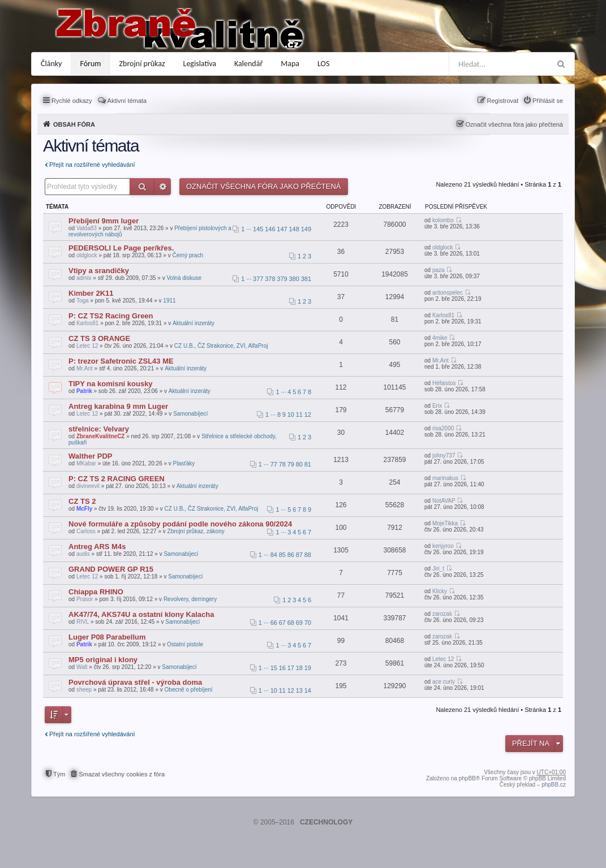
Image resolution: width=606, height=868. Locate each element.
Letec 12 (87, 346)
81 (308, 464)
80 (299, 464)
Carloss (86, 531)
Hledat (142, 187)
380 (294, 279)
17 (291, 668)
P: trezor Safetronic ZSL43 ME (121, 361)
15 (274, 668)
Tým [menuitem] (59, 774)
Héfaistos (444, 383)
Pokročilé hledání (163, 187)
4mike (440, 338)
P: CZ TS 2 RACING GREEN (117, 479)
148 (294, 229)
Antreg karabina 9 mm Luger (118, 406)
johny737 (444, 455)
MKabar (86, 463)
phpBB (467, 778)
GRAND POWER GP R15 (111, 569)
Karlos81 (87, 323)
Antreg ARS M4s (97, 547)
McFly (84, 509)
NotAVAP (444, 501)
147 (282, 229)
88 (308, 555)
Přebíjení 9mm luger (104, 221)
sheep (84, 690)
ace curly (444, 682)
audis (83, 554)
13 (299, 690)
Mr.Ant (85, 368)
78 (282, 464)
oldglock (87, 255)
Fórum (90, 64)
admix (84, 278)
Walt (82, 667)
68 (291, 623)
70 (308, 623)
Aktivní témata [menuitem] (127, 101)
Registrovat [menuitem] (503, 101)
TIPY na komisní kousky (111, 384)
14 (308, 690)
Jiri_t (438, 569)
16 (282, 668)
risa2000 (443, 428)
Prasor (85, 599)
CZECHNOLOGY (326, 822)
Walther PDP (91, 456)
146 (270, 229)
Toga (83, 301)
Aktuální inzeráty (194, 323)
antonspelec (448, 293)
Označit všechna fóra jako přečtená (514, 124)
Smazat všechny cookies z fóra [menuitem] (122, 774)
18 (299, 668)
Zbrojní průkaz (142, 64)
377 (258, 279)
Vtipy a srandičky (99, 271)
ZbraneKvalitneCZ (101, 436)
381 (306, 279)
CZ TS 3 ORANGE (99, 338)
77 (274, 464)
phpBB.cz (554, 785)
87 (299, 555)
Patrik (84, 391)
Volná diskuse (184, 278)
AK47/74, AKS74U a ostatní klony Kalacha (141, 614)
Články (51, 64)
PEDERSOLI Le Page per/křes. (121, 248)
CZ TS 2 (82, 501)
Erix (437, 406)
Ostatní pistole (185, 644)
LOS (323, 64)
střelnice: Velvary (99, 429)
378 (270, 279)
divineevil (88, 486)
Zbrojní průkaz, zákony (196, 531)
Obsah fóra (74, 124)
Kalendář (248, 64)
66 (274, 623)
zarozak (442, 614)
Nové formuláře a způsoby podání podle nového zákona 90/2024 (180, 524)
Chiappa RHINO (96, 592)
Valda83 (87, 228)
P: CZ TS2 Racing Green (111, 316)
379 (282, 279)
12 (308, 414)
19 (308, 668)
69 (299, 623)
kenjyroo (443, 546)
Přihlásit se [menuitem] (548, 101)
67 (282, 623)
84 (274, 555)
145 (258, 229)
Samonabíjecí (190, 414)
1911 (169, 301)
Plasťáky (184, 463)
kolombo (443, 220)
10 (291, 414)
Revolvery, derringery (190, 599)
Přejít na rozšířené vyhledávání (92, 165)
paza (439, 270)
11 (299, 414)
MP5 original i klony (103, 660)
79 (291, 464)
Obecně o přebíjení (189, 690)
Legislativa (200, 64)
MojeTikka (445, 523)
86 (291, 555)
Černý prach (187, 255)
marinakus (445, 478)
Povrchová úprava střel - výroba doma (135, 682)
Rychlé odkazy (72, 101)
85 (282, 555)
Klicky (440, 591)
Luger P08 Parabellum (107, 637)
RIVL (83, 622)
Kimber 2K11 (91, 293)
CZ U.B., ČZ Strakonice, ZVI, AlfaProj (221, 346)
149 (306, 229)
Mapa (290, 64)
